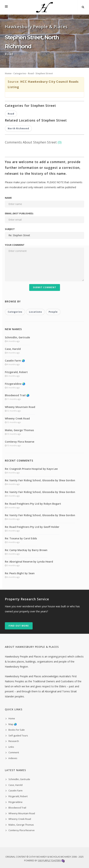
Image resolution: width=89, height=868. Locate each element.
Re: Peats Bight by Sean (20, 573)
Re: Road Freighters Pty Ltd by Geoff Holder (32, 527)
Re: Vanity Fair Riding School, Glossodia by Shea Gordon (40, 480)
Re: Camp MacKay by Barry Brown (26, 550)
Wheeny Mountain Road (20, 407)
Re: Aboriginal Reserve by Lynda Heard (29, 562)
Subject (10, 229)
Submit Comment (45, 287)
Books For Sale (17, 730)
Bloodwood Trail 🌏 (17, 395)
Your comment (15, 245)
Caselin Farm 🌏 (15, 361)
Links (11, 747)
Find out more (19, 626)
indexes (13, 758)
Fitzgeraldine (15, 802)
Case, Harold (13, 349)
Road (31, 73)
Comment (14, 752)
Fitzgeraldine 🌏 (15, 384)
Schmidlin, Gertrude (17, 337)
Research (14, 741)
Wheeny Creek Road (17, 418)
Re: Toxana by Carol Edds (21, 538)
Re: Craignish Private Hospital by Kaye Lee (31, 469)
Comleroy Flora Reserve (20, 442)
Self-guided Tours (18, 735)
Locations (35, 312)
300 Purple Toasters (49, 861)
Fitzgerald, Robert (16, 372)
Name (8, 198)
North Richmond (18, 128)
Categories (20, 73)
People (53, 312)
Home (8, 73)
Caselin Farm (15, 791)
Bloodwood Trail (17, 808)
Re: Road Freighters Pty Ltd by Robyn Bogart (33, 504)
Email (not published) (19, 213)
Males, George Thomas (19, 430)
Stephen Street (44, 73)
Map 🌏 (13, 724)
